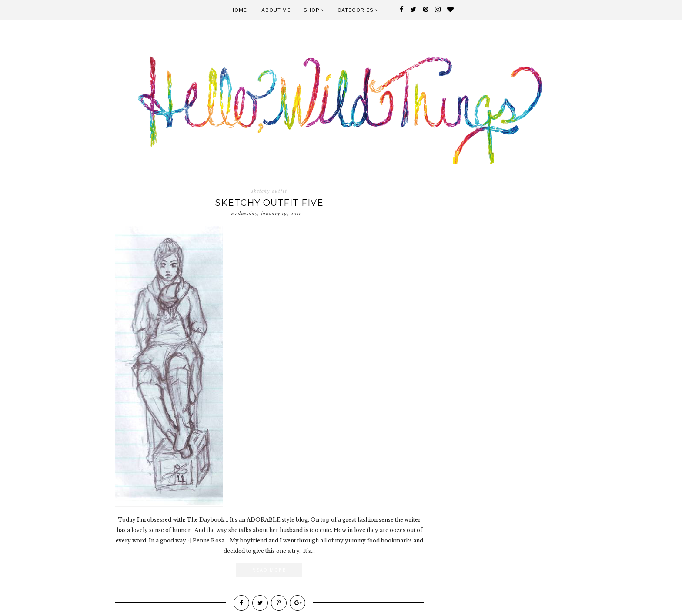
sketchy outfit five (269, 203)
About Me (276, 10)
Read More (269, 570)
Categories (358, 10)
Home (239, 10)
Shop (314, 10)
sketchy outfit (269, 191)
